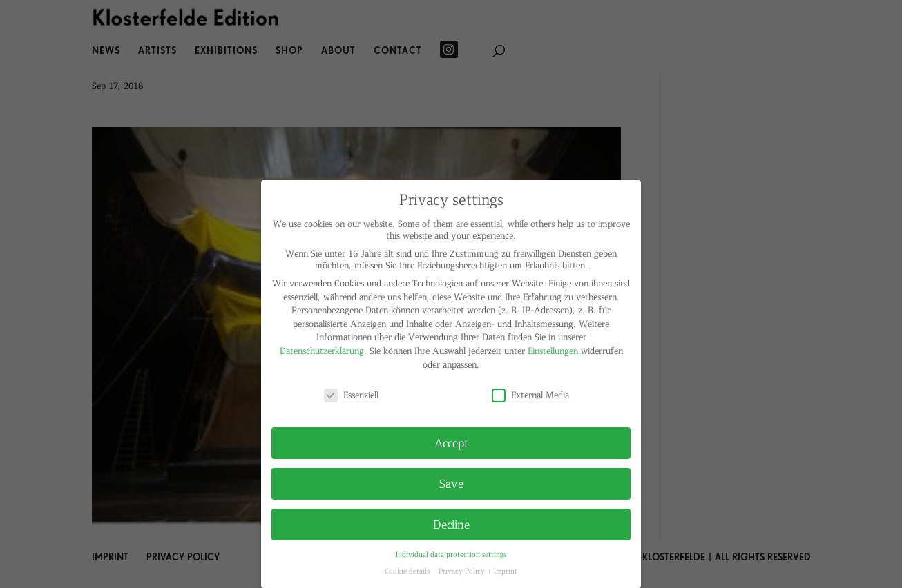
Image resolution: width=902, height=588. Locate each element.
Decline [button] (451, 524)
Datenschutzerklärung (322, 350)
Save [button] (451, 483)
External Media (530, 394)
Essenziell (351, 394)
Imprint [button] (506, 570)
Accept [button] (451, 442)
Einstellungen (553, 350)
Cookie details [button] (408, 570)
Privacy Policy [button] (463, 570)
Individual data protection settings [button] (451, 554)
